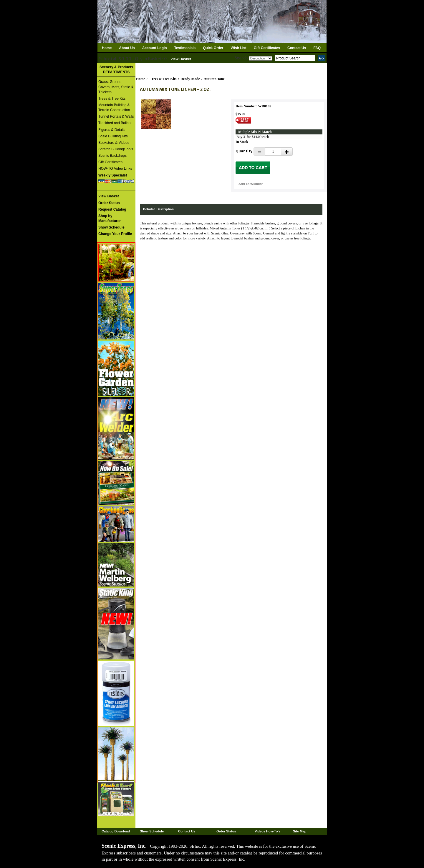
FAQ (317, 48)
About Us (127, 48)
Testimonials (185, 48)
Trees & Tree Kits (112, 99)
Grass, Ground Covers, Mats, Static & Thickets (116, 87)
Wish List (239, 48)
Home (107, 48)
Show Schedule (152, 831)
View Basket (181, 59)
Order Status (226, 831)
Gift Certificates (267, 48)
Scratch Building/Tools (116, 149)
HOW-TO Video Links (115, 169)
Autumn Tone (214, 79)
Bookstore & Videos (114, 143)
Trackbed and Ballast (115, 123)
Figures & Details (112, 130)
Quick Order (213, 48)
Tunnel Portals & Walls (116, 116)
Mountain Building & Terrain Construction (114, 108)
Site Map (300, 831)
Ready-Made (190, 79)
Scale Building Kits (113, 136)
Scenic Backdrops (112, 156)
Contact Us (297, 48)
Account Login (155, 48)
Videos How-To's (268, 831)
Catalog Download (116, 831)
